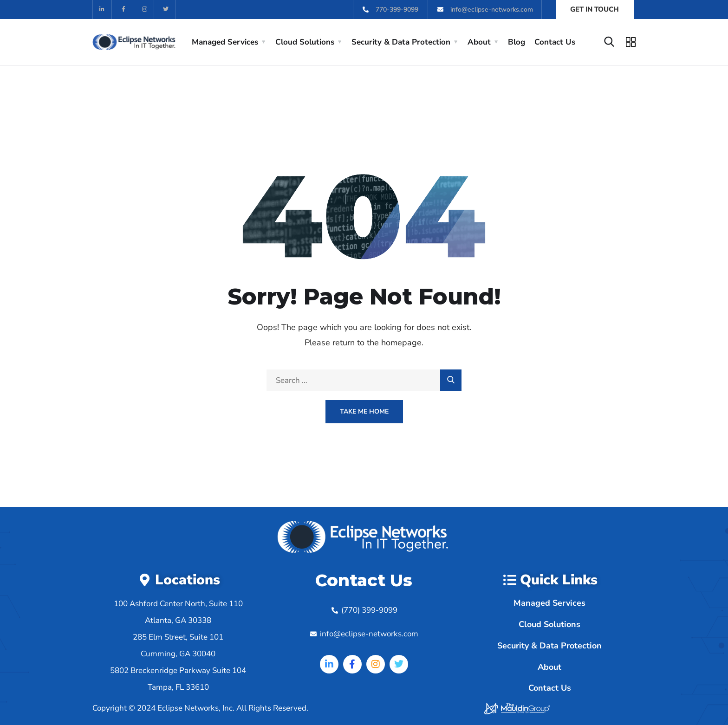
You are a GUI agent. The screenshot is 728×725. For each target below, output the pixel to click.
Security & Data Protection (401, 42)
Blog (517, 42)
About (479, 42)
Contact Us (555, 42)
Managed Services (225, 42)
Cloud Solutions (305, 42)
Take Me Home (364, 411)
